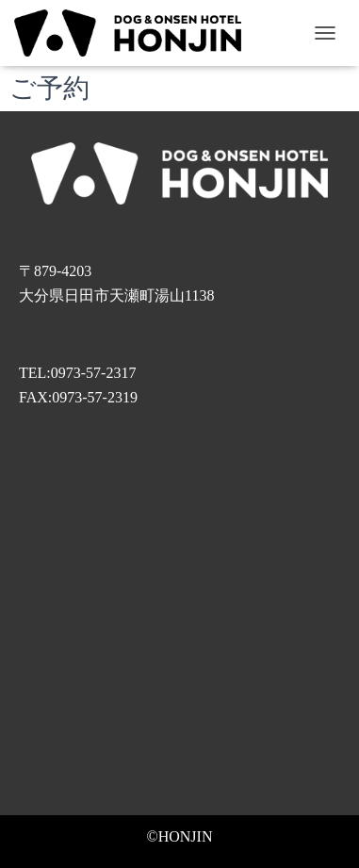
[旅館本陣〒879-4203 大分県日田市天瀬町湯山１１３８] (179, 627)
